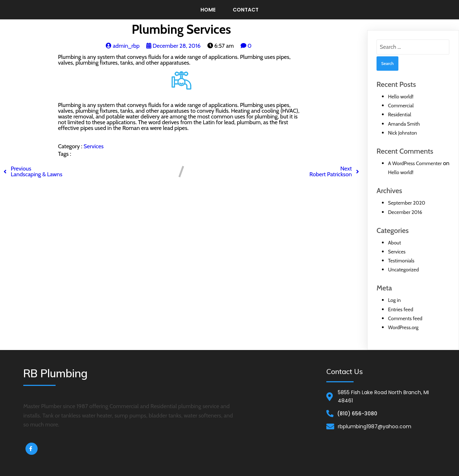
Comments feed (405, 318)
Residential (399, 115)
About (394, 243)
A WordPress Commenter (415, 163)
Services (94, 146)
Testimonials (401, 261)
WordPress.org (403, 327)
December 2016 (405, 212)
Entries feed (401, 309)
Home (208, 10)
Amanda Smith (404, 124)
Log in (394, 300)
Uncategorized (403, 270)
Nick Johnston (403, 133)
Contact (246, 10)
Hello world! (401, 97)
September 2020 (407, 203)
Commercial (401, 106)
